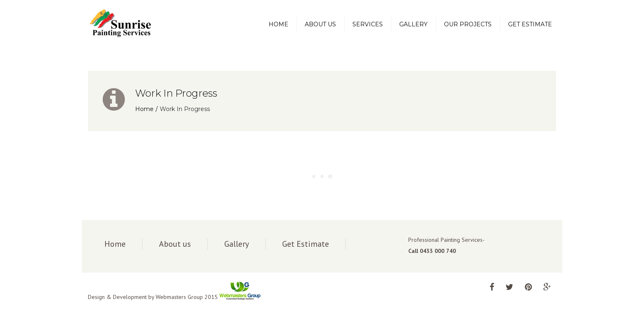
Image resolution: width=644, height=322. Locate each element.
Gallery (413, 24)
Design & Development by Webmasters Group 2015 (174, 297)
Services (368, 24)
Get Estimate (530, 24)
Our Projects (468, 24)
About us (320, 24)
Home (278, 24)
